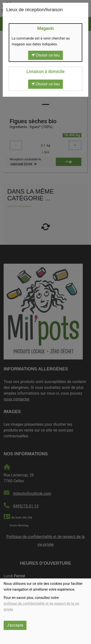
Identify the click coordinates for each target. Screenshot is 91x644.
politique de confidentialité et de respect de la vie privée (41, 607)
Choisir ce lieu (46, 55)
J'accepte (15, 625)
